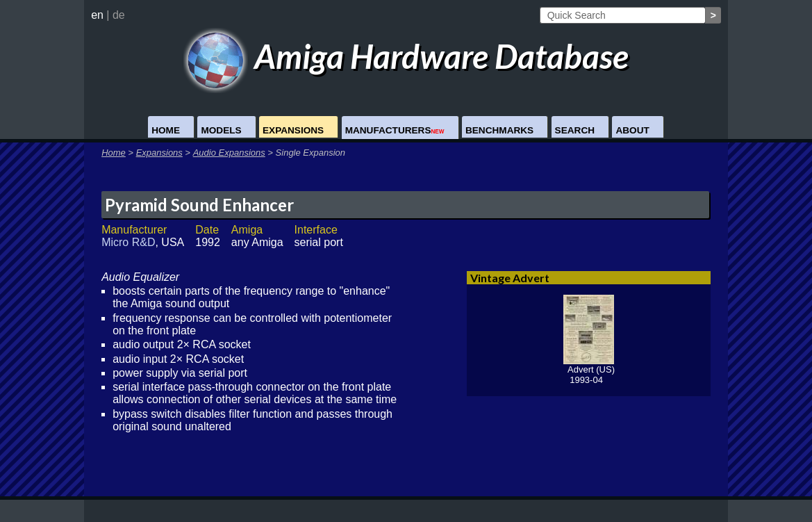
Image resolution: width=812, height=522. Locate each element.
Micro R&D (128, 242)
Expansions (293, 130)
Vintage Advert (510, 278)
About (632, 130)
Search (575, 130)
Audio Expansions (229, 153)
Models (221, 130)
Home (166, 130)
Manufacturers (395, 130)
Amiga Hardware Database (406, 56)
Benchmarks (499, 130)
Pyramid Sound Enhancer (199, 205)
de (119, 15)
